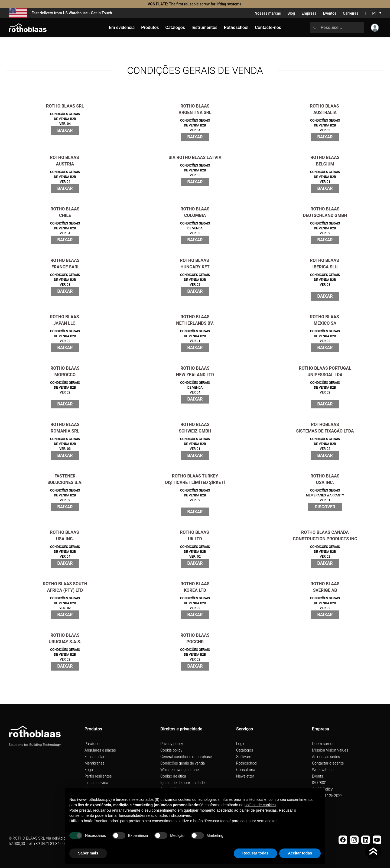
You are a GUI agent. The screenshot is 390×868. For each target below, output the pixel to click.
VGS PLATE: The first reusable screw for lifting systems (195, 4)
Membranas (95, 763)
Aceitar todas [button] (300, 853)
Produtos (150, 27)
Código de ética (173, 776)
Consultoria (246, 770)
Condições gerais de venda (183, 763)
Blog (291, 13)
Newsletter (245, 776)
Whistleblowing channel (180, 770)
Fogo (89, 770)
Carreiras (351, 13)
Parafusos (93, 744)
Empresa (309, 13)
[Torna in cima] (373, 851)
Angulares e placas (100, 750)
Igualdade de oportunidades (183, 783)
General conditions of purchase (186, 757)
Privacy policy (172, 744)
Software (244, 757)
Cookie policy (171, 750)
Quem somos (323, 744)
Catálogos (245, 750)
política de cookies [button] (260, 805)
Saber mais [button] (88, 853)
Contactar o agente (328, 763)
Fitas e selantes (97, 757)
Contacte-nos (268, 27)
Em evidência (122, 27)
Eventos (330, 13)
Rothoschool (247, 763)
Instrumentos (204, 27)
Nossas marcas (268, 13)
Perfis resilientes (98, 776)
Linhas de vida (96, 783)
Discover (325, 507)
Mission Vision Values (330, 750)
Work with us (323, 770)
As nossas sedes (326, 757)
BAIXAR (65, 130)
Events (318, 776)
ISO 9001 (320, 783)
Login (241, 744)
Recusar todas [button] (255, 853)
